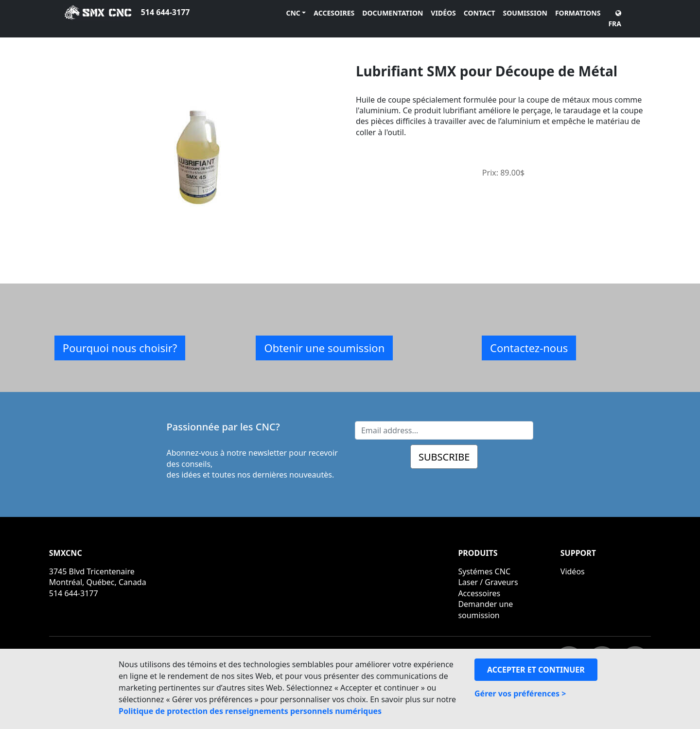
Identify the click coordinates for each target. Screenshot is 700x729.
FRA (615, 19)
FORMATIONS (578, 13)
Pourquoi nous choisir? (120, 348)
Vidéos (573, 571)
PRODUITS (478, 553)
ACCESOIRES (334, 13)
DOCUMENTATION (393, 13)
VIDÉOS (443, 13)
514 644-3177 (166, 12)
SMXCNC (66, 553)
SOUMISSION (525, 13)
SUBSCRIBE (444, 457)
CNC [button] (293, 13)
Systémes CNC (484, 571)
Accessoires (479, 593)
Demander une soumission (485, 609)
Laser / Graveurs (488, 582)
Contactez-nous (529, 348)
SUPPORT (578, 553)
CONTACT (480, 13)
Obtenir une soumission (324, 348)
